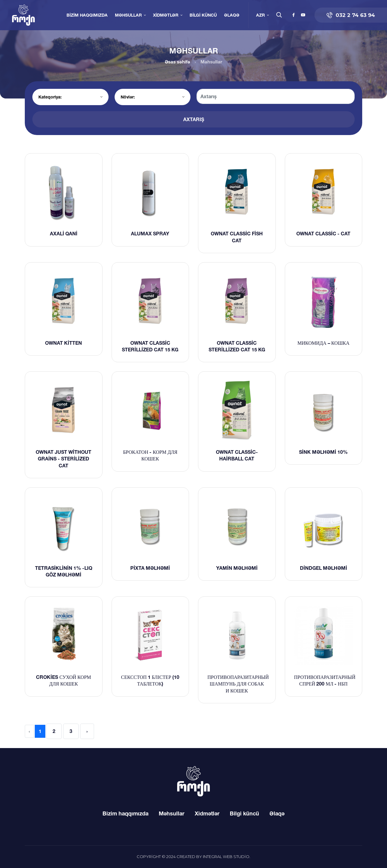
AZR (260, 15)
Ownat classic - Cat (323, 234)
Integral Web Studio (226, 857)
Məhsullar (128, 15)
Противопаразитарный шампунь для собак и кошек (238, 684)
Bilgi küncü (203, 15)
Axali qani (64, 234)
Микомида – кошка (324, 343)
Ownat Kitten (63, 343)
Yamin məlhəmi (237, 568)
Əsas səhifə (177, 62)
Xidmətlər (166, 15)
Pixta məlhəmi (150, 568)
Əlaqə (232, 15)
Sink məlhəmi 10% (323, 452)
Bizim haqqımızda (87, 15)
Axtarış (194, 119)
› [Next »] (87, 731)
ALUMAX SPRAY (150, 234)
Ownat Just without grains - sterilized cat (63, 459)
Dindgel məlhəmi (324, 568)
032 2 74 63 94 (351, 15)
